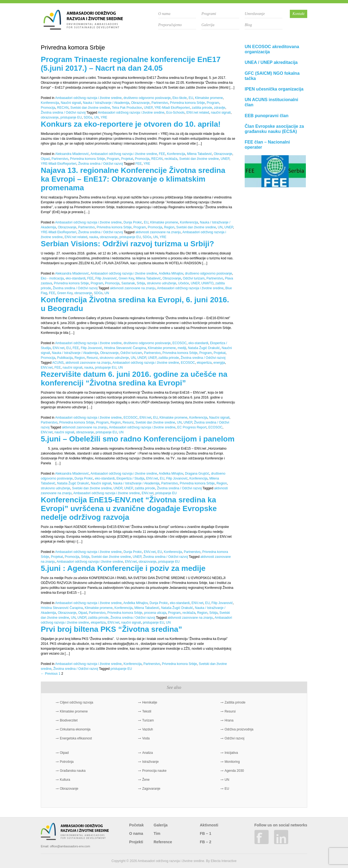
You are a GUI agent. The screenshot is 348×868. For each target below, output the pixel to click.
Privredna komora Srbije (187, 103)
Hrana (229, 720)
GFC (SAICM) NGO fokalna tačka (272, 76)
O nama (164, 14)
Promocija (48, 108)
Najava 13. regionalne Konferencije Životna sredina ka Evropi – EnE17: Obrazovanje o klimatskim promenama (133, 179)
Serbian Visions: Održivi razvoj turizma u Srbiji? (127, 244)
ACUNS (58, 363)
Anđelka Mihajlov (171, 273)
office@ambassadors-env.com (70, 846)
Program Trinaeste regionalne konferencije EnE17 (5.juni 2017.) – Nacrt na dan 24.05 (131, 64)
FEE (162, 154)
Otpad (45, 159)
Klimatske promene (209, 98)
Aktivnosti (209, 825)
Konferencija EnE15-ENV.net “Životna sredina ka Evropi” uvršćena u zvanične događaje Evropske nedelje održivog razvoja (129, 508)
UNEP (148, 108)
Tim (157, 833)
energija (219, 363)
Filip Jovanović (106, 278)
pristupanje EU (71, 117)
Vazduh (148, 729)
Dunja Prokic (133, 222)
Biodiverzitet (69, 720)
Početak (136, 825)
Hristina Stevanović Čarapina (125, 348)
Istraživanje (150, 762)
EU (191, 98)
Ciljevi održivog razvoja (77, 702)
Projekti (136, 842)
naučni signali (221, 113)
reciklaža (171, 159)
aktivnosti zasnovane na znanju (158, 232)
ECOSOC (179, 343)
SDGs (88, 117)
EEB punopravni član (267, 116)
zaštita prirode (202, 108)
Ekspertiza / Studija (130, 478)
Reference (163, 842)
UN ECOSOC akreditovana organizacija (272, 49)
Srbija (141, 283)
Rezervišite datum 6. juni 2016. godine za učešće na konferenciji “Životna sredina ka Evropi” (134, 379)
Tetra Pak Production (127, 108)
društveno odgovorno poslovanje (147, 98)
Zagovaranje (151, 789)
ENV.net (58, 348)
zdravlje (220, 108)
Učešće (184, 283)
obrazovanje (50, 117)
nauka (94, 237)
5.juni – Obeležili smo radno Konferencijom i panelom (138, 439)
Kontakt (299, 14)
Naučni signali (71, 103)
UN (96, 117)
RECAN (63, 108)
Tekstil (147, 711)
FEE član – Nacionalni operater (267, 145)
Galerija (208, 25)
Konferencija (50, 103)
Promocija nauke (154, 771)
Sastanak (128, 283)
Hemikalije (150, 702)
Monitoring (232, 762)
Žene (146, 780)
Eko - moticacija (52, 278)
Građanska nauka (73, 771)
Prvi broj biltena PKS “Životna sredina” (111, 629)
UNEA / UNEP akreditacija (271, 62)
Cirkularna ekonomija (75, 729)
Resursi (92, 358)
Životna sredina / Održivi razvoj (63, 113)
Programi (209, 14)
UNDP (142, 358)
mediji (182, 348)
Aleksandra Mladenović (72, 154)
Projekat (127, 159)
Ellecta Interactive (224, 861)
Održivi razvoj (234, 738)
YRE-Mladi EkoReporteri (172, 108)
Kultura (65, 780)
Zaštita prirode (235, 702)
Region (169, 227)
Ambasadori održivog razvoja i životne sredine (88, 98)
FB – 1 (206, 833)
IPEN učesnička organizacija (274, 89)
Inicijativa (231, 753)
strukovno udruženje (161, 283)
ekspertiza (204, 363)
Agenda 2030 (234, 771)
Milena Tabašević (200, 154)
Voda (146, 738)
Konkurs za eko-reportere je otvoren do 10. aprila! (131, 124)
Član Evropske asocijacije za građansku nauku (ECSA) (274, 129)
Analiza (147, 753)
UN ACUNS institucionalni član (271, 102)
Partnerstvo (160, 103)
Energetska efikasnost (76, 738)
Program (213, 103)
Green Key (126, 278)
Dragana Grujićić (197, 474)
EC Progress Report (192, 427)
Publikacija (65, 358)
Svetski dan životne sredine (90, 108)
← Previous (49, 674)
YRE (104, 117)
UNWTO (207, 283)
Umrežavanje (255, 14)
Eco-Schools (175, 113)
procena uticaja (155, 613)
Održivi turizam (194, 278)
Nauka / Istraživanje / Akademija (106, 103)
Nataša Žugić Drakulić (204, 348)
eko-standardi (75, 278)
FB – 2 (206, 842)
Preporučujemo (170, 25)
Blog (248, 25)
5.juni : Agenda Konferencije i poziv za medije (123, 568)
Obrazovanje (140, 103)
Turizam (148, 720)
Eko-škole (180, 98)
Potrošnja (67, 762)
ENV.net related (198, 113)
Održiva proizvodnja (239, 729)
